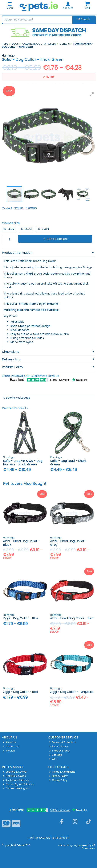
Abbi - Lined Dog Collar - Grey (69, 543)
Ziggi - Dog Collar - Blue (21, 618)
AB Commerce (88, 847)
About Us (9, 742)
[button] (92, 94)
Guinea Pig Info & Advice (18, 784)
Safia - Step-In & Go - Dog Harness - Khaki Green (23, 463)
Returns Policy (59, 746)
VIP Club (9, 751)
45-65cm (43, 229)
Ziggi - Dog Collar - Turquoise (72, 692)
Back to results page (18, 398)
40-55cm (26, 229)
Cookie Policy (58, 780)
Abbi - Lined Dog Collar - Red (72, 618)
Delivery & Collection (62, 742)
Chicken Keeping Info (16, 788)
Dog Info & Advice (14, 772)
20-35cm (9, 229)
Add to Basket (55, 239)
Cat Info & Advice (14, 776)
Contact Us (11, 746)
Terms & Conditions (62, 772)
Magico (71, 845)
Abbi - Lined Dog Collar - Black (21, 543)
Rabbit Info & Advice (16, 780)
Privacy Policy (58, 776)
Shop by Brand (59, 751)
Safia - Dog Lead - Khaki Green (68, 463)
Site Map (56, 755)
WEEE (53, 759)
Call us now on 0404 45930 (48, 838)
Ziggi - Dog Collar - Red (20, 692)
